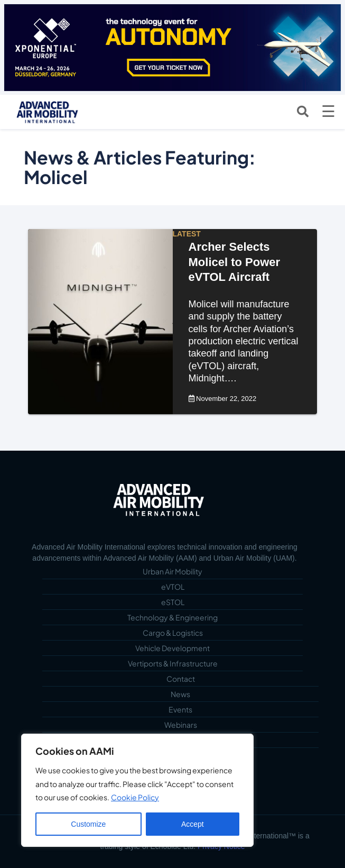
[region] (137, 790)
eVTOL (173, 587)
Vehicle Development (172, 648)
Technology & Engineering (172, 617)
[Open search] (303, 112)
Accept (193, 824)
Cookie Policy (135, 797)
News (180, 694)
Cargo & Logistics (173, 633)
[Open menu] (328, 112)
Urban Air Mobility (172, 571)
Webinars (181, 725)
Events (180, 709)
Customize (88, 824)
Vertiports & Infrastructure (173, 663)
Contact (181, 679)
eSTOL (173, 602)
